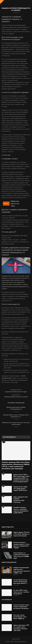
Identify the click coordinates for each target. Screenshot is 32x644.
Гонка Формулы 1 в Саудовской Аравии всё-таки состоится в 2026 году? (21, 556)
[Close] (2, 2)
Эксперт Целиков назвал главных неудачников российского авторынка (21, 607)
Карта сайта (16, 639)
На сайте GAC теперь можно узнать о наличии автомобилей (21, 592)
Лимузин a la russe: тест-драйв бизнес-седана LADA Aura (20, 489)
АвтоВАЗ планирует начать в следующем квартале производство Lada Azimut (21, 510)
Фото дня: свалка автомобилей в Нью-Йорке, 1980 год (20, 617)
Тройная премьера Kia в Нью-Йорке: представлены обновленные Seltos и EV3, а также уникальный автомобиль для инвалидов (16, 465)
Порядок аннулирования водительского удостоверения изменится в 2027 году (22, 570)
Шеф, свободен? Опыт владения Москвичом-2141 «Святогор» (21, 500)
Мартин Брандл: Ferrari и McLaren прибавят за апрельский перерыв (21, 534)
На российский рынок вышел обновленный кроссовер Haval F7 (20, 582)
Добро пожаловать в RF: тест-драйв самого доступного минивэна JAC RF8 (21, 628)
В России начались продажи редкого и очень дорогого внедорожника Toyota (22, 545)
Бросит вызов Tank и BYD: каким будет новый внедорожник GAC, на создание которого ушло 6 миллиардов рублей (21, 478)
